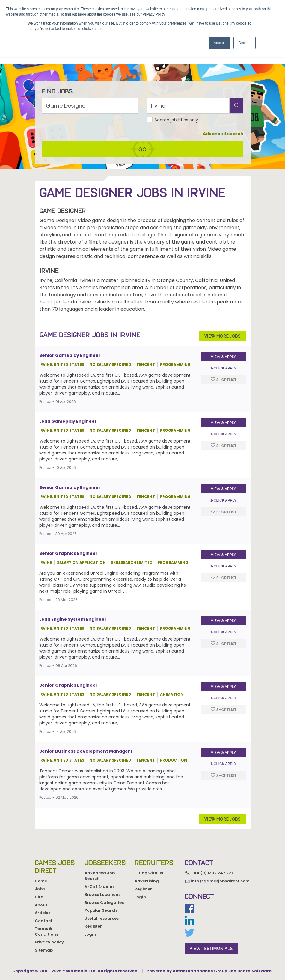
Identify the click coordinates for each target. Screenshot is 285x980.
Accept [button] (219, 43)
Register (93, 926)
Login (90, 934)
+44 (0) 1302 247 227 (209, 873)
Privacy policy (49, 942)
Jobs (40, 889)
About (41, 905)
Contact (44, 921)
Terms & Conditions (46, 931)
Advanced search (223, 142)
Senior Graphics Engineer (68, 561)
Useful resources (102, 918)
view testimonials (211, 949)
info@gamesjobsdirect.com (217, 881)
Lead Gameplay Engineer (68, 430)
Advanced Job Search (100, 876)
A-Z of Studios (99, 887)
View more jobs (222, 344)
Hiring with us (149, 873)
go (142, 157)
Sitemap (44, 950)
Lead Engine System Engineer (73, 627)
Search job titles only (176, 128)
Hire (39, 897)
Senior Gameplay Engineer (70, 364)
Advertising (147, 881)
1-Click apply (223, 377)
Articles (43, 913)
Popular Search (101, 910)
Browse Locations (102, 894)
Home (41, 881)
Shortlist (224, 388)
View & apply (224, 365)
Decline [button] (245, 43)
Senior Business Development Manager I (86, 759)
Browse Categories (104, 903)
